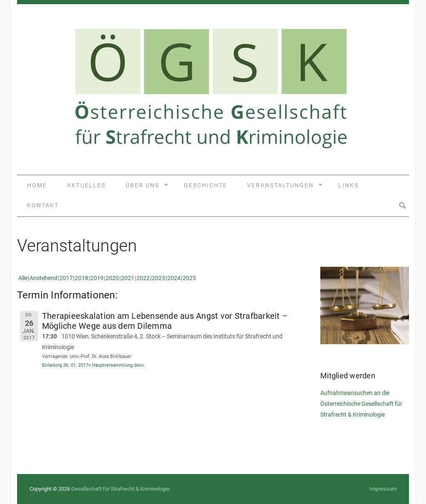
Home (37, 185)
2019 (97, 278)
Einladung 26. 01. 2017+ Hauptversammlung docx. (93, 365)
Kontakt (43, 205)
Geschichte (206, 185)
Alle (23, 278)
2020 (112, 278)
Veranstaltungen (280, 185)
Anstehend (43, 278)
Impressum (383, 489)
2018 (82, 278)
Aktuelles (86, 185)
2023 (159, 278)
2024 (174, 278)
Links (348, 185)
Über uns (142, 185)
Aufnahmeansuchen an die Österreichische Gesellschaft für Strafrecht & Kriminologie (361, 404)
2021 (128, 278)
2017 (66, 278)
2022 (143, 278)
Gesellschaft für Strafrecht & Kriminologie (120, 489)
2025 (189, 278)
